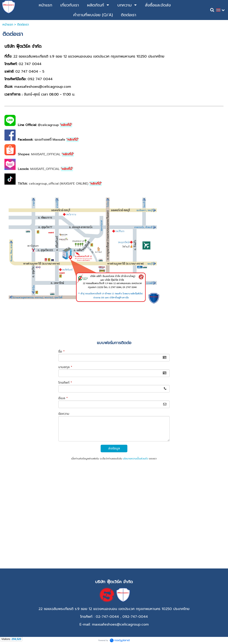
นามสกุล (65, 367)
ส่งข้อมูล (114, 448)
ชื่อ (61, 352)
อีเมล (63, 398)
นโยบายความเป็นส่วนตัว (135, 459)
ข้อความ (64, 414)
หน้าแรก (8, 25)
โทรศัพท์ (65, 383)
